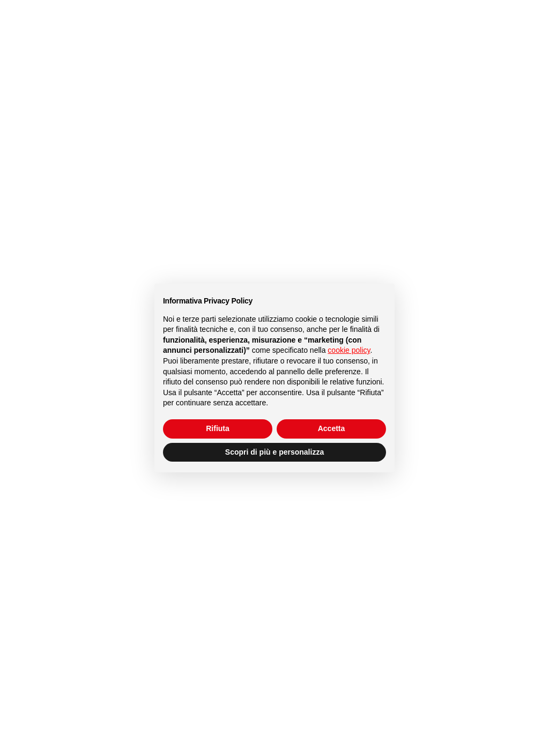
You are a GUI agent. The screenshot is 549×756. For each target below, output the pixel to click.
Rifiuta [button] (218, 428)
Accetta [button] (332, 428)
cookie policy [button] (349, 350)
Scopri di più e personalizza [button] (274, 452)
